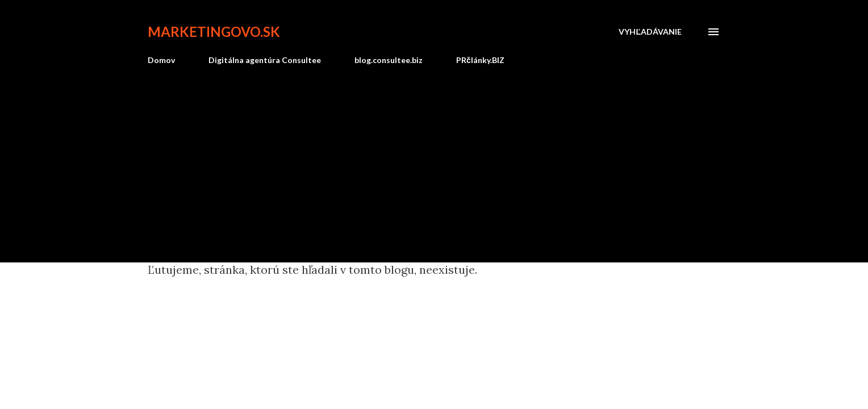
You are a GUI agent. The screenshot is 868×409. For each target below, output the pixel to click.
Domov (161, 60)
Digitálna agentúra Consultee (265, 60)
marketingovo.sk (214, 32)
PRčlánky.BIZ (480, 60)
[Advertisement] (434, 159)
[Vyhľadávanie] (650, 32)
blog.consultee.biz (389, 60)
